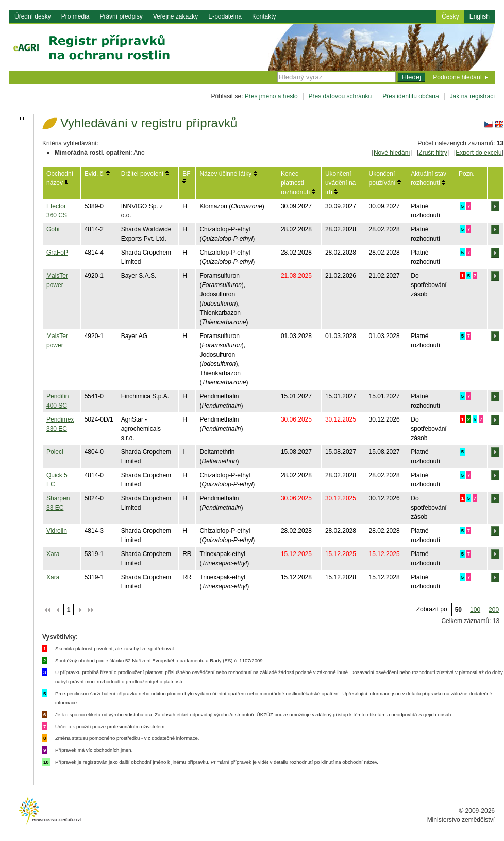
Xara (53, 554)
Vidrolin (57, 531)
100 (475, 610)
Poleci (55, 452)
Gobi (53, 229)
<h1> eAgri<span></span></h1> (252, 60)
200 (494, 610)
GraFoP (57, 253)
